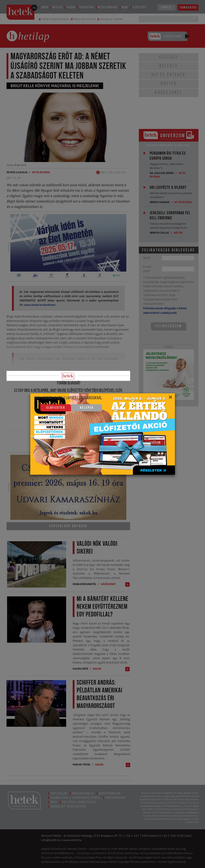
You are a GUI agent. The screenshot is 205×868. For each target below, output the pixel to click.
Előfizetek (56, 408)
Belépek (87, 408)
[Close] (170, 398)
